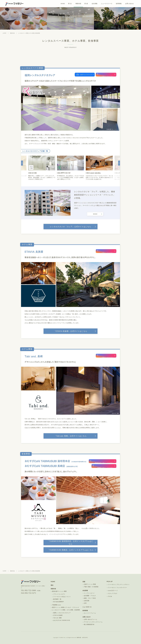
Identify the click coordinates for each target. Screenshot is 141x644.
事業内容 (78, 4)
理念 (70, 4)
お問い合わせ (129, 4)
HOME (63, 4)
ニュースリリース (107, 4)
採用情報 (119, 4)
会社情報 (95, 4)
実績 (86, 4)
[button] (22, 167)
